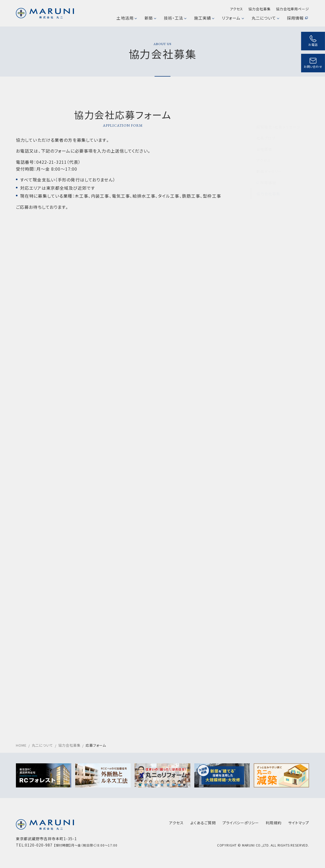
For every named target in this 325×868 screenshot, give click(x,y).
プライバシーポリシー (241, 823)
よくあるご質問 (203, 823)
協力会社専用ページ (293, 9)
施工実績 (204, 18)
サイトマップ (299, 823)
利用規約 (274, 823)
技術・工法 (175, 18)
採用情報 (297, 18)
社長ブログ (266, 125)
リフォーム (233, 18)
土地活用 (126, 18)
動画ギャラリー (269, 158)
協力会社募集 (259, 9)
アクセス (237, 9)
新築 (150, 18)
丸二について (265, 18)
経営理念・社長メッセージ (278, 114)
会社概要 (264, 136)
